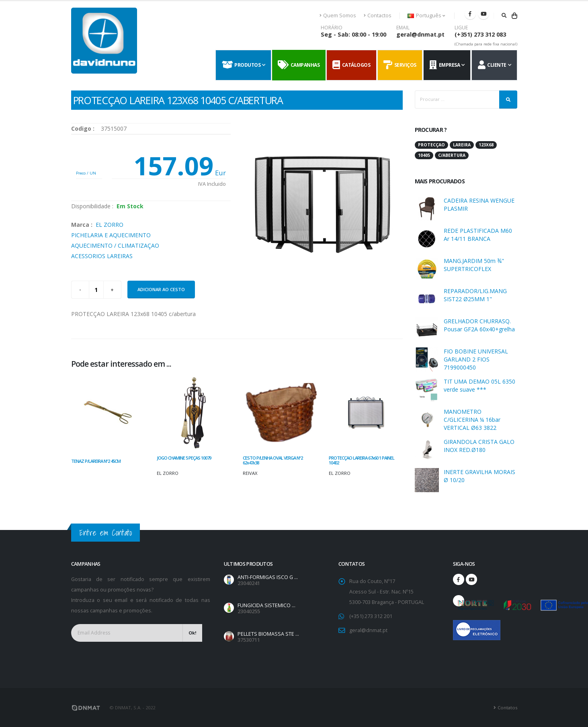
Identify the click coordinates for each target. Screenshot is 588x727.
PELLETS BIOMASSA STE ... (268, 634)
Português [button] (426, 15)
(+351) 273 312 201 (371, 616)
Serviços (400, 65)
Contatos (507, 707)
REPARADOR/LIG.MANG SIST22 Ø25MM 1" (475, 295)
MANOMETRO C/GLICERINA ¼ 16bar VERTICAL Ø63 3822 (472, 420)
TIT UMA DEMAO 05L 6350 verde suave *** (479, 385)
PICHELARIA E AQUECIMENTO (111, 235)
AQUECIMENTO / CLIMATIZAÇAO (115, 245)
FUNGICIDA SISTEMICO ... (266, 605)
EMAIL (403, 28)
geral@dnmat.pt (420, 34)
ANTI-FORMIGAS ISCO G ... (268, 577)
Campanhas (299, 65)
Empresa (445, 65)
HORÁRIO (332, 28)
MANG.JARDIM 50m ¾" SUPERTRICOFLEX (474, 265)
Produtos (241, 65)
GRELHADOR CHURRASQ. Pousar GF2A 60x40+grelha (479, 325)
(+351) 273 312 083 (480, 34)
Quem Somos (338, 15)
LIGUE (461, 28)
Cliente (492, 65)
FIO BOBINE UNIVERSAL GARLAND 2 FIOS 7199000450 (476, 359)
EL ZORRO (110, 225)
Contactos (378, 15)
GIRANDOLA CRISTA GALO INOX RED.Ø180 (479, 446)
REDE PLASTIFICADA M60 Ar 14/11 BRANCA (478, 235)
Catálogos (351, 65)
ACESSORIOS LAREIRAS (102, 256)
